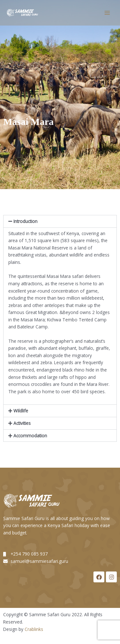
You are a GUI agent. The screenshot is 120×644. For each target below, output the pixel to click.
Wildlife (21, 411)
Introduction (25, 221)
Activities (22, 423)
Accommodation (30, 436)
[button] (60, 221)
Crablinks (34, 629)
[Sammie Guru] (22, 13)
